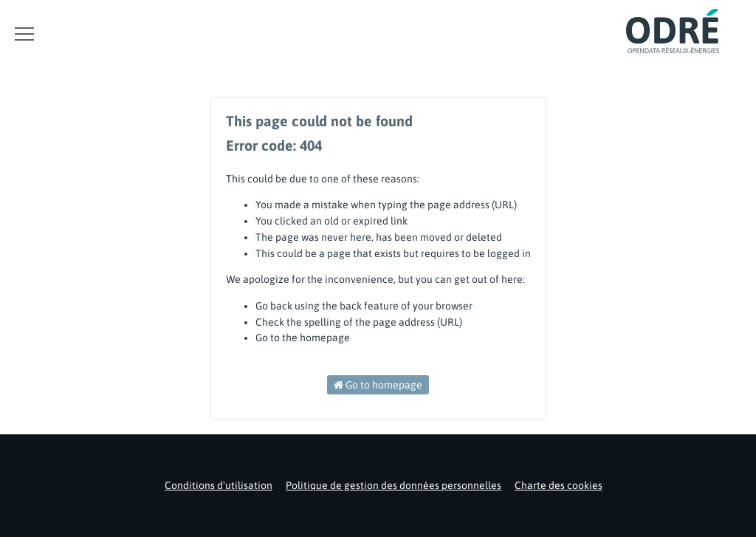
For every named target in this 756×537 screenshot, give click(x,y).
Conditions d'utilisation (219, 485)
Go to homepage (378, 385)
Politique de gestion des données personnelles (394, 485)
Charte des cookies (559, 485)
